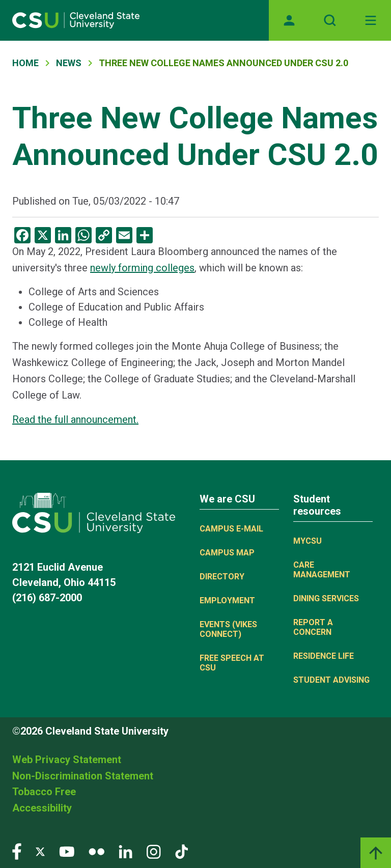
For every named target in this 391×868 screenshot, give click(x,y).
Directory (222, 577)
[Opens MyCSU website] (289, 20)
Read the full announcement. (75, 419)
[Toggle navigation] (371, 20)
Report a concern (313, 627)
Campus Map (227, 553)
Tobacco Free (44, 792)
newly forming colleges (142, 268)
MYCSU (308, 541)
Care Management (322, 570)
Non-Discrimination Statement (83, 776)
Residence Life (324, 656)
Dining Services (326, 598)
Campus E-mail (231, 529)
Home (25, 63)
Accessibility (42, 808)
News (69, 63)
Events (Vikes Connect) (228, 629)
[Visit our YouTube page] (67, 851)
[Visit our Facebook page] (17, 851)
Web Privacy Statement (67, 760)
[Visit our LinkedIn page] (125, 851)
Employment (227, 600)
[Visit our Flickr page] (96, 851)
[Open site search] (330, 20)
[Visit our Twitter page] (40, 851)
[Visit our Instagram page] (154, 851)
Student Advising (331, 680)
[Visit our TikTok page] (181, 851)
